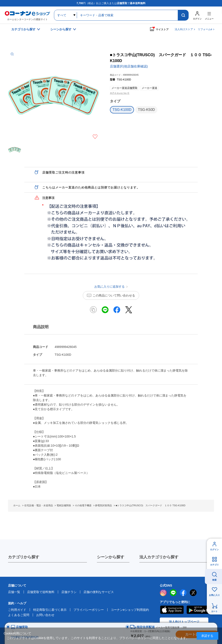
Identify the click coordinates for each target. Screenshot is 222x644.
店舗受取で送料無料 (41, 592)
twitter (193, 593)
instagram (163, 593)
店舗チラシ (69, 592)
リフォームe (205, 29)
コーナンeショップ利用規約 (130, 610)
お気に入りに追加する (95, 137)
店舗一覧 (14, 592)
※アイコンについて (120, 93)
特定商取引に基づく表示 (50, 610)
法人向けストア (184, 29)
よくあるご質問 (19, 615)
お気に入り (214, 595)
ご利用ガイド (17, 610)
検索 (214, 580)
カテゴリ (214, 565)
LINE (173, 593)
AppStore (172, 610)
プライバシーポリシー (89, 610)
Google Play (201, 610)
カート (214, 611)
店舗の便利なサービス (99, 592)
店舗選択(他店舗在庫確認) (129, 66)
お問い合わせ (45, 615)
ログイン (214, 550)
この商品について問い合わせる (114, 295)
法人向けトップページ (184, 622)
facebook (183, 593)
